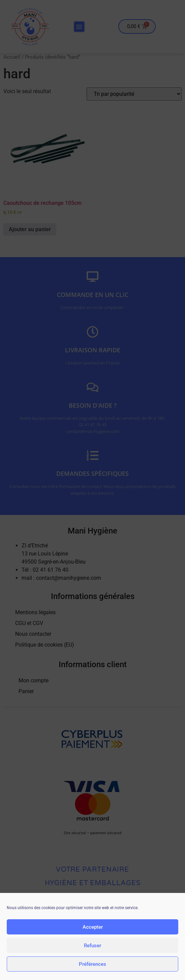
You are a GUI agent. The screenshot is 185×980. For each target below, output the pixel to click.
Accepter (93, 928)
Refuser (92, 946)
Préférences (92, 965)
